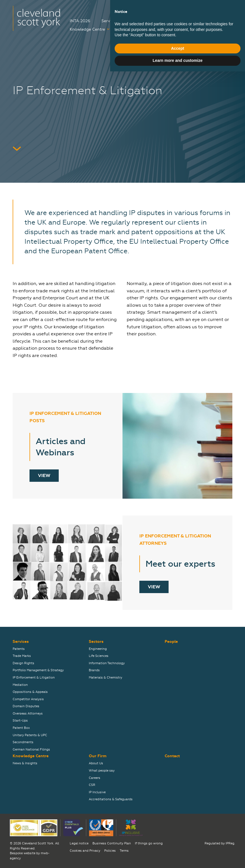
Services (109, 21)
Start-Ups (20, 721)
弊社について (194, 9)
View (44, 476)
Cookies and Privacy (85, 851)
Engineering (98, 649)
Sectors (140, 21)
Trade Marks (22, 656)
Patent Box (21, 728)
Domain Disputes (26, 706)
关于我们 (224, 9)
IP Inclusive (97, 792)
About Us (96, 763)
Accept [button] (178, 845)
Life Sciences (99, 656)
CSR (92, 785)
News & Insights (25, 763)
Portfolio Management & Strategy (38, 670)
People (170, 21)
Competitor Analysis (28, 699)
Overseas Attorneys (28, 714)
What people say (102, 771)
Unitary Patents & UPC (30, 735)
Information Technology (107, 663)
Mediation (20, 685)
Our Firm (155, 29)
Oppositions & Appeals (30, 692)
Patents (19, 649)
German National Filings (31, 750)
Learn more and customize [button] (177, 857)
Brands (94, 670)
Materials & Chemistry (106, 678)
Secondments (23, 742)
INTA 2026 (80, 21)
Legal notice (79, 843)
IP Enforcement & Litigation (34, 678)
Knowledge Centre (87, 29)
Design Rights (23, 663)
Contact (187, 29)
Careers (128, 29)
